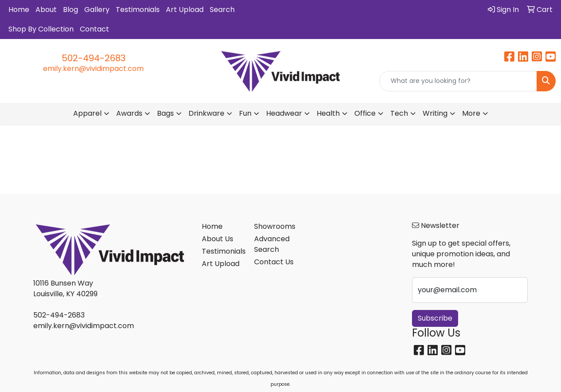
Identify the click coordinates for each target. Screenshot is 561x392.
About (46, 10)
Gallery (97, 10)
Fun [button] (245, 113)
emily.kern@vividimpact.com (93, 69)
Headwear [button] (284, 113)
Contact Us (274, 262)
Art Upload (185, 10)
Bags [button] (165, 113)
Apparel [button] (87, 113)
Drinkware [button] (206, 113)
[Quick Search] (458, 81)
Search (222, 10)
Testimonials (138, 10)
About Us (218, 239)
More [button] (471, 113)
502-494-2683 (94, 58)
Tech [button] (399, 113)
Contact (94, 29)
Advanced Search (272, 244)
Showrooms (275, 226)
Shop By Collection (41, 29)
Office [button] (365, 113)
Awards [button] (129, 113)
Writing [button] (435, 113)
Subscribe (435, 318)
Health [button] (328, 113)
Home (19, 10)
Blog (71, 10)
